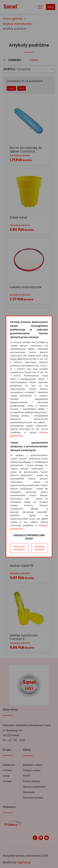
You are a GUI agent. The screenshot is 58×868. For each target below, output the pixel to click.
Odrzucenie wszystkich (19, 548)
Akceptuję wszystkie (40, 548)
